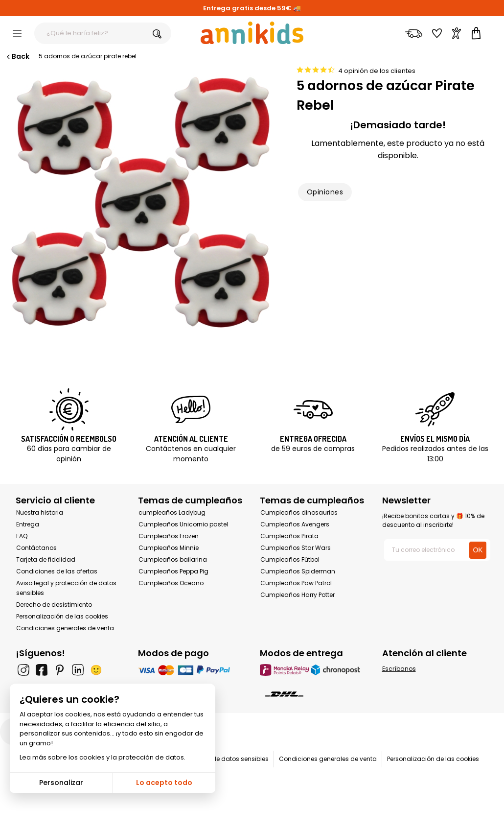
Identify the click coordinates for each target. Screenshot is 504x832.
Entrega (28, 524)
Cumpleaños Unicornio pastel (183, 524)
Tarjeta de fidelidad (46, 559)
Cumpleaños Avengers (295, 524)
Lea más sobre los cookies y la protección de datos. (103, 757)
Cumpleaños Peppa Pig (173, 571)
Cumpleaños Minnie (169, 548)
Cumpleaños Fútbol (290, 559)
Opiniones (325, 192)
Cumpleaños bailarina (173, 559)
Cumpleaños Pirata (289, 536)
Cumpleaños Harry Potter (298, 595)
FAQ (22, 536)
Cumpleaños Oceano (171, 583)
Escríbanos (399, 669)
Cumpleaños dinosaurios (299, 512)
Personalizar (61, 783)
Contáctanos (36, 548)
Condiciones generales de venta (65, 628)
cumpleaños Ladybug (172, 512)
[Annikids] (252, 33)
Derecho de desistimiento (54, 605)
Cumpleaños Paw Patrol (296, 583)
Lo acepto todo (164, 783)
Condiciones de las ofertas (57, 571)
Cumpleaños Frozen (169, 536)
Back (17, 56)
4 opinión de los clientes (377, 71)
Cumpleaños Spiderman (298, 571)
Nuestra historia (40, 512)
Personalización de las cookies (62, 616)
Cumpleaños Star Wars (296, 548)
